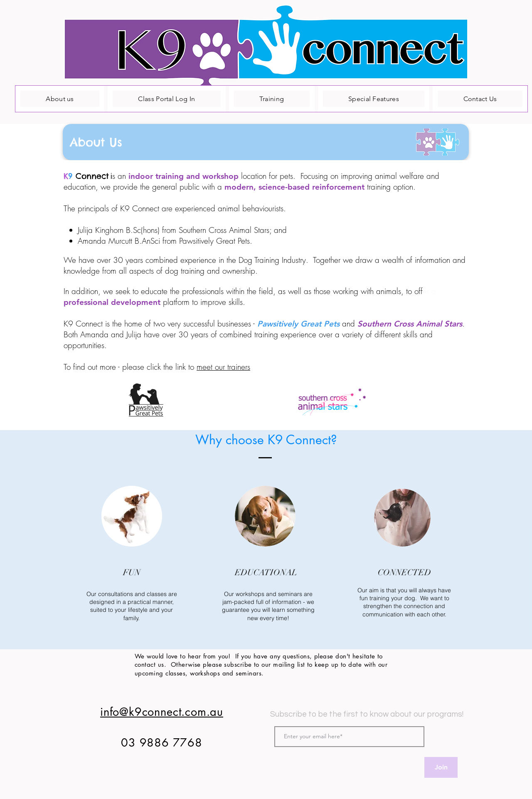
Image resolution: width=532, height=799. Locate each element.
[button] (266, 142)
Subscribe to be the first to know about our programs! (367, 714)
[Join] (441, 767)
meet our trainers (223, 367)
